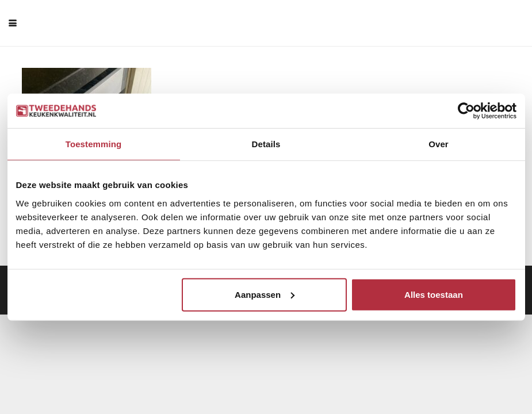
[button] (13, 23)
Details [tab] (266, 144)
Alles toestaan (434, 294)
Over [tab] (439, 144)
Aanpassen (265, 294)
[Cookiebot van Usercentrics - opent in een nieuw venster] (466, 111)
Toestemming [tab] (94, 144)
